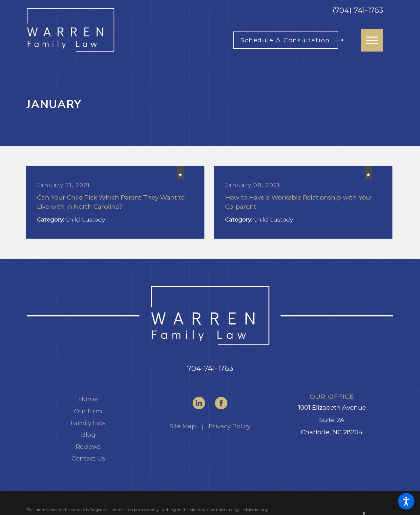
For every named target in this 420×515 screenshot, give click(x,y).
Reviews (88, 447)
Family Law (88, 423)
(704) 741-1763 (358, 10)
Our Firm (88, 411)
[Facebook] (221, 403)
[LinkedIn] (199, 403)
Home (88, 399)
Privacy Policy (230, 426)
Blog (88, 435)
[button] (406, 501)
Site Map (183, 426)
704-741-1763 (210, 368)
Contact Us (88, 458)
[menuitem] (88, 399)
